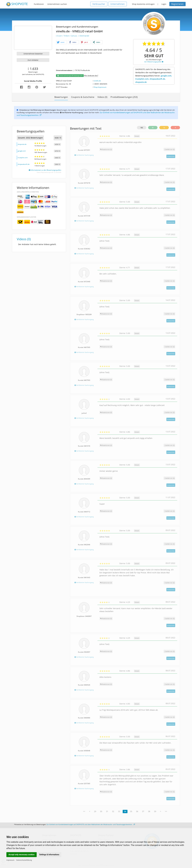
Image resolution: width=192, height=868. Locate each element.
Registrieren (177, 4)
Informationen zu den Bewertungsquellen (45, 170)
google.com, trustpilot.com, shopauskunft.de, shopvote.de (154, 79)
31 (107, 811)
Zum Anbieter (33, 60)
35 (131, 811)
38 (149, 811)
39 (155, 811)
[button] (61, 42)
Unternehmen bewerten (33, 54)
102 (142, 128)
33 (119, 811)
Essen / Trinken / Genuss (67, 36)
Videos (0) (102, 97)
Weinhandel (84, 36)
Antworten (171, 156)
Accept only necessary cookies (22, 855)
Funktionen (39, 4)
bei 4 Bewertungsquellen (154, 62)
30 (101, 811)
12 (164, 128)
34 (125, 811)
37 (143, 811)
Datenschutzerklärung (24, 860)
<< (84, 811)
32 (113, 811)
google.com (22, 151)
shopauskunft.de (24, 164)
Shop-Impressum (100, 87)
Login (164, 4)
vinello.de (97, 81)
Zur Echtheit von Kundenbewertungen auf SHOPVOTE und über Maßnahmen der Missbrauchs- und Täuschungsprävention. (91, 824)
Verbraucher (99, 4)
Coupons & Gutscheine (83, 97)
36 (137, 811)
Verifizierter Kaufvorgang (84, 155)
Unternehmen (118, 4)
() (169, 149)
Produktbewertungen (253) (124, 97)
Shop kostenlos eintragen (143, 4)
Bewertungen (61, 97)
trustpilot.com (23, 158)
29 (95, 811)
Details (137, 136)
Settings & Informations (49, 855)
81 (153, 128)
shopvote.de (22, 144)
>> (166, 811)
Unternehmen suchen (57, 4)
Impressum (10, 860)
